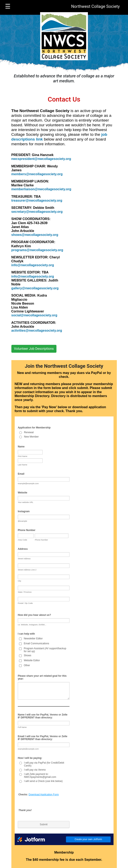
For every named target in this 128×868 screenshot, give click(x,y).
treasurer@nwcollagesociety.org (37, 200)
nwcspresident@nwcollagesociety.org (41, 159)
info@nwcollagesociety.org (33, 265)
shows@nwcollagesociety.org (35, 235)
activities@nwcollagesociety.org (37, 331)
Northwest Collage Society (95, 6)
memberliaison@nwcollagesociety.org (41, 189)
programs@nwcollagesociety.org (37, 250)
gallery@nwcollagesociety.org (35, 288)
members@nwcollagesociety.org (37, 174)
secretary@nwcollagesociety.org (37, 212)
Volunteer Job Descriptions (34, 349)
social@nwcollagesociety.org (34, 315)
